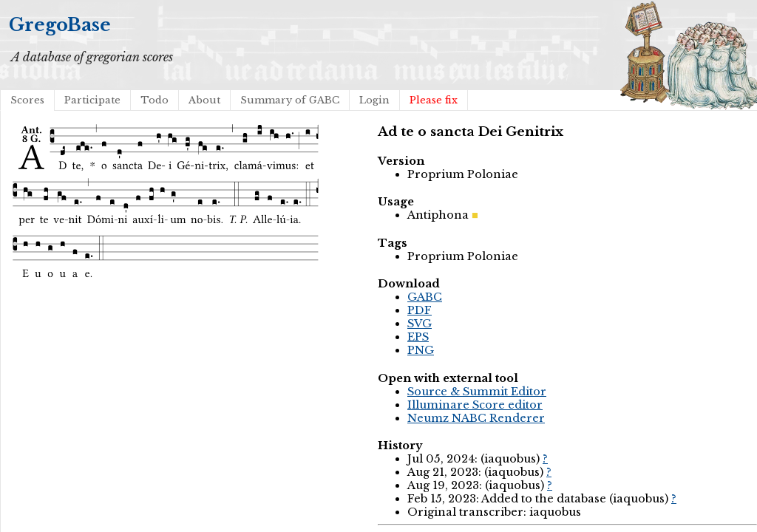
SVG (420, 324)
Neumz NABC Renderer (476, 418)
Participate (92, 100)
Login (374, 100)
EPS (418, 337)
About (204, 100)
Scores (27, 100)
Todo (155, 100)
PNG (421, 350)
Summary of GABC (290, 100)
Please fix (434, 100)
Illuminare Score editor (475, 405)
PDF (420, 310)
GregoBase (60, 25)
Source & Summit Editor (477, 392)
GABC (425, 297)
